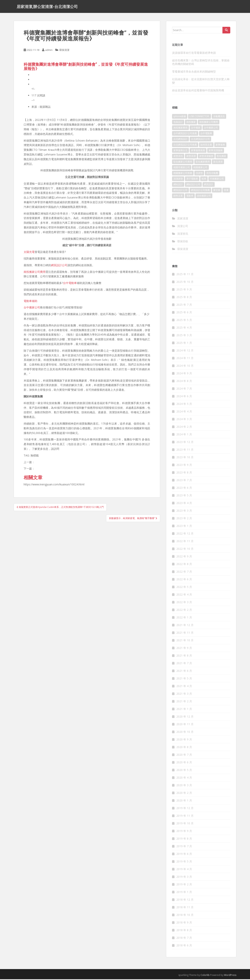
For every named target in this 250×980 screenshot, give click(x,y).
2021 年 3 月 (184, 695)
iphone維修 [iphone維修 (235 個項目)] (180, 117)
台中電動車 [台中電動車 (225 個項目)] (206, 134)
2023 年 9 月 (184, 466)
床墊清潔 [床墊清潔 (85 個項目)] (191, 157)
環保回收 (183, 242)
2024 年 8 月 (184, 382)
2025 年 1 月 (184, 344)
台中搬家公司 (32, 308)
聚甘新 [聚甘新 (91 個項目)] (217, 191)
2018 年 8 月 (184, 931)
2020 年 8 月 (184, 748)
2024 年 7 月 (184, 389)
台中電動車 (70, 284)
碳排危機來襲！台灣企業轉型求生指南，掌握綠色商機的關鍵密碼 (201, 63)
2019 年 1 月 (184, 893)
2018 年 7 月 (184, 939)
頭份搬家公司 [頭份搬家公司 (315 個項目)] (204, 197)
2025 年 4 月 (184, 328)
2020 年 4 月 (184, 778)
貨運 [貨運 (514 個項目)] (226, 191)
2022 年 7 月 (184, 573)
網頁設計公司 (59, 266)
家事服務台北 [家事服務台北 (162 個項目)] (180, 151)
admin (49, 51)
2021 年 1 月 (184, 710)
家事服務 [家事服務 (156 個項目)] (220, 146)
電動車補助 (30, 302)
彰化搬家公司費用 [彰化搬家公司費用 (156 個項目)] (183, 163)
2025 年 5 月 (184, 321)
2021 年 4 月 (184, 687)
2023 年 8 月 (184, 473)
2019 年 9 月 (184, 832)
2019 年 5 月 (184, 862)
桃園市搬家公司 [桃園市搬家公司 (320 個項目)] (182, 168)
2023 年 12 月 (185, 443)
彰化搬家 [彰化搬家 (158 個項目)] (221, 157)
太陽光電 (29, 253)
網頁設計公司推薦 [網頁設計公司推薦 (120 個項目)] (200, 191)
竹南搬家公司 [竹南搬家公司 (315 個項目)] (217, 180)
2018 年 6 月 (184, 946)
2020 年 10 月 (185, 733)
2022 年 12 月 (185, 534)
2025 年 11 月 (185, 275)
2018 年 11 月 (185, 908)
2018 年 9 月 (184, 923)
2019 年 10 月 (185, 824)
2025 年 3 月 (184, 336)
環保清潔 (64, 51)
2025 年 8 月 (184, 298)
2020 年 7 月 (184, 756)
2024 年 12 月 (185, 351)
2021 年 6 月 (184, 672)
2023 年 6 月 (184, 489)
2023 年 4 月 (184, 504)
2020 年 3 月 (184, 786)
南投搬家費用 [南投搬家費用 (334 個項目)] (180, 129)
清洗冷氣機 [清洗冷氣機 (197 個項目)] (212, 174)
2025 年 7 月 (184, 306)
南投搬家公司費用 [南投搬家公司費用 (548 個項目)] (209, 123)
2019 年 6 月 (184, 855)
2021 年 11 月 (185, 634)
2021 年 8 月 (184, 656)
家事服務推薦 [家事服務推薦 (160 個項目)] (198, 151)
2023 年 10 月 (185, 458)
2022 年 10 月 (185, 550)
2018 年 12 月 (185, 901)
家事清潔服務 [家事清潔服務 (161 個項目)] (216, 151)
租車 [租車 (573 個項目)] (204, 180)
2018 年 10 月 (185, 916)
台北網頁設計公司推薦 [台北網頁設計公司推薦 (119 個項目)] (185, 146)
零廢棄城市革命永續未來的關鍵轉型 (194, 72)
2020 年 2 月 (184, 794)
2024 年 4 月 (184, 412)
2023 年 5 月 (184, 496)
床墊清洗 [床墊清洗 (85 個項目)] (178, 157)
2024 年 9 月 (184, 374)
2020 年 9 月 (184, 740)
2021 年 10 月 (185, 641)
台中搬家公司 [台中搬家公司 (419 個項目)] (211, 129)
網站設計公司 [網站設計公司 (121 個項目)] (193, 185)
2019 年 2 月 (184, 885)
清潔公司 (183, 227)
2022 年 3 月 (184, 603)
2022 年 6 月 (184, 580)
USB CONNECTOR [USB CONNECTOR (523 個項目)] (200, 117)
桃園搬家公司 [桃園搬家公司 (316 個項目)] (200, 168)
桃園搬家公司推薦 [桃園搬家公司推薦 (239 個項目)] (183, 174)
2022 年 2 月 (184, 611)
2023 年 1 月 (184, 527)
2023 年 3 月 (184, 512)
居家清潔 (183, 219)
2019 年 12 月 (185, 809)
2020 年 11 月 (185, 725)
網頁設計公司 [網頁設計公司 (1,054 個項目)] (180, 191)
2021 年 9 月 (184, 649)
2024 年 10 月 (185, 367)
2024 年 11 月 (185, 359)
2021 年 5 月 (184, 679)
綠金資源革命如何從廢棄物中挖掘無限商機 (198, 91)
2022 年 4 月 (184, 595)
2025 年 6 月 (184, 313)
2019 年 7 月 (184, 847)
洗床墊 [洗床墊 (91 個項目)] (199, 174)
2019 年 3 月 (184, 878)
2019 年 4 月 (184, 870)
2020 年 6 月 (184, 763)
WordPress (230, 976)
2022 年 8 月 (184, 565)
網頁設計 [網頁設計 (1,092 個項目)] (209, 185)
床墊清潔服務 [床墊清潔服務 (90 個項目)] (206, 157)
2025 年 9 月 (184, 290)
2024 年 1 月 (184, 435)
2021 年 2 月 (184, 702)
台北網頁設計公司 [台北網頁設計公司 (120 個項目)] (200, 140)
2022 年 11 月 (185, 542)
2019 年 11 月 (185, 817)
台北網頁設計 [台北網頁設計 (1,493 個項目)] (180, 140)
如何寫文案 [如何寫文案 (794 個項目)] (206, 146)
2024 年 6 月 (184, 397)
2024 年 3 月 (184, 420)
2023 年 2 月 (184, 519)
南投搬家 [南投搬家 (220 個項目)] (191, 123)
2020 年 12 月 (185, 717)
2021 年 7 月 (184, 664)
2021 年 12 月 (185, 626)
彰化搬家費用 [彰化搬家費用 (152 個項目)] (203, 163)
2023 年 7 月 (184, 481)
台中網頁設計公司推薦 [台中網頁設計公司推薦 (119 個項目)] (185, 134)
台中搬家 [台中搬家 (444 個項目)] (196, 129)
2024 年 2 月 (184, 428)
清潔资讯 (183, 234)
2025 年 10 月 (185, 283)
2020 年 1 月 (184, 801)
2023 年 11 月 (185, 450)
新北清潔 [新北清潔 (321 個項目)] (218, 163)
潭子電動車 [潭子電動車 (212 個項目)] (192, 180)
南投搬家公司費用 (35, 273)
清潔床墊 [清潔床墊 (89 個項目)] (178, 180)
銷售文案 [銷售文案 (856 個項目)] (178, 197)
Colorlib (205, 976)
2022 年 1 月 (184, 618)
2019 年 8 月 (184, 839)
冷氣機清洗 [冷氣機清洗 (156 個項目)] (219, 117)
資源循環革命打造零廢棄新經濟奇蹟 (194, 53)
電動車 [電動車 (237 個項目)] (190, 197)
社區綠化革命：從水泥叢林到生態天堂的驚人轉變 (201, 82)
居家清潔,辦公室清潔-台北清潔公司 (47, 7)
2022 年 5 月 (184, 588)
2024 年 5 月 (184, 405)
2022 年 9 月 (184, 557)
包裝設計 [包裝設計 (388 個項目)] (178, 123)
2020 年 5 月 (184, 771)
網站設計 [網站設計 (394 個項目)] (178, 185)
